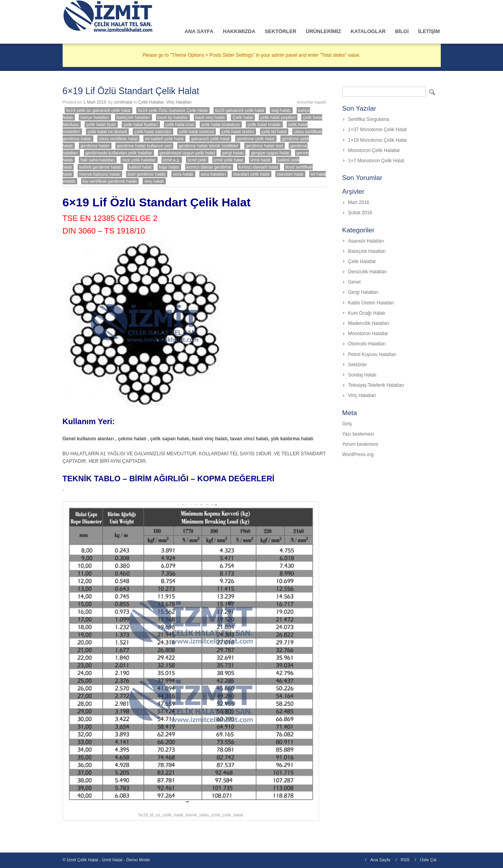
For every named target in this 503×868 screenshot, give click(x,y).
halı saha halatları (97, 160)
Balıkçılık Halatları (367, 251)
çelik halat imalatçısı (221, 124)
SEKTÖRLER (280, 31)
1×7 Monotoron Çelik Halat (376, 161)
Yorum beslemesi (360, 444)
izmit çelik (197, 160)
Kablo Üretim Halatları (371, 303)
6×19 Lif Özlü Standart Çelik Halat (131, 91)
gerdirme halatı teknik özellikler (209, 146)
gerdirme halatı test (264, 146)
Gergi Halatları (363, 292)
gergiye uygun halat (270, 153)
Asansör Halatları (366, 241)
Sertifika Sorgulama (369, 119)
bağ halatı (281, 110)
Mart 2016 (359, 202)
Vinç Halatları (179, 102)
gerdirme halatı (95, 146)
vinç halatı (154, 181)
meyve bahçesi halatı (99, 174)
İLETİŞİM (429, 31)
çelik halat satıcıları (153, 132)
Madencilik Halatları (369, 323)
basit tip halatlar (173, 117)
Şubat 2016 (360, 213)
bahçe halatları (95, 117)
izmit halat (260, 160)
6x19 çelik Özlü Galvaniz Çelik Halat (173, 110)
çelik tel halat (274, 132)
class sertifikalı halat (118, 139)
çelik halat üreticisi (196, 132)
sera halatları (213, 174)
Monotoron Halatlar (368, 334)
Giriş (347, 424)
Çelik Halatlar (151, 102)
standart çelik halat (251, 174)
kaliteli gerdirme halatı (100, 167)
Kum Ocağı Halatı (367, 313)
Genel (355, 282)
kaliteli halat (140, 167)
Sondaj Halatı (362, 375)
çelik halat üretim (238, 132)
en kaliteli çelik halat (164, 139)
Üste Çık (428, 860)
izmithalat (123, 102)
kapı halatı (169, 167)
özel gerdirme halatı (147, 174)
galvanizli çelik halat (210, 139)
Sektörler (358, 365)
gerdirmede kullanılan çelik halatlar (119, 153)
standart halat (290, 174)
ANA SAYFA (199, 31)
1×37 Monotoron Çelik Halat (378, 130)
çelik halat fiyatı (101, 124)
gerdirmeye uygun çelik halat (187, 153)
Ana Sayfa (380, 860)
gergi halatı (233, 153)
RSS (405, 860)
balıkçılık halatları (133, 117)
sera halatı (183, 174)
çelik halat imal (180, 124)
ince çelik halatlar (139, 160)
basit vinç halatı (210, 117)
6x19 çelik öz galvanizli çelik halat (98, 110)
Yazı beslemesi (358, 434)
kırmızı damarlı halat (258, 167)
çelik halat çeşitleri (278, 117)
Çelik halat (242, 117)
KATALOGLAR (368, 31)
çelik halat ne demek (107, 132)
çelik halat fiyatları (140, 124)
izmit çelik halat (229, 160)
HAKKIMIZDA (239, 31)
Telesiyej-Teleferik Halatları (376, 385)
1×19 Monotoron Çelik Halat (378, 140)
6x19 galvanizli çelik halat (239, 110)
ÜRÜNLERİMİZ (323, 31)
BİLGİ (402, 31)
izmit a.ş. (172, 160)
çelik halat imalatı (264, 124)
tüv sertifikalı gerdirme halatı (110, 181)
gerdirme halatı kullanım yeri (144, 146)
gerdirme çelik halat (255, 139)
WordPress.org (358, 454)
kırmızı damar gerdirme (209, 167)
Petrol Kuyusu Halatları (372, 354)
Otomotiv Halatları (367, 344)
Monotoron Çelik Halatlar (374, 150)
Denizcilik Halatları (368, 272)
